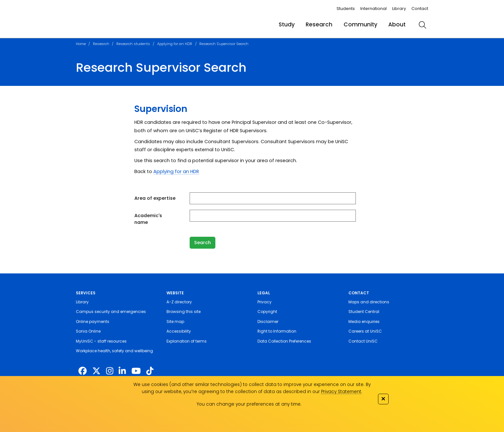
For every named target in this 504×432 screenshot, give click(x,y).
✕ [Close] (383, 399)
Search (203, 243)
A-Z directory (179, 302)
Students (346, 9)
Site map (175, 322)
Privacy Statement (341, 392)
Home (81, 44)
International (373, 9)
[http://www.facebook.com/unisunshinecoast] (83, 371)
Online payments (93, 322)
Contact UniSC (363, 341)
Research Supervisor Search (224, 44)
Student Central (364, 312)
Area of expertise (155, 198)
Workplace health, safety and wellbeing (114, 351)
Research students (133, 44)
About (397, 24)
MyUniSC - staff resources (101, 341)
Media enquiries (364, 322)
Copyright (267, 312)
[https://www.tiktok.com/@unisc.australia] (150, 371)
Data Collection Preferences (284, 341)
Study (287, 24)
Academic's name (148, 219)
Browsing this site (184, 312)
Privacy (265, 302)
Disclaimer (268, 322)
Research (319, 24)
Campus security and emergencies (111, 312)
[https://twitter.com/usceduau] (96, 371)
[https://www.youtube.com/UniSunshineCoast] (136, 371)
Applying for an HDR (175, 44)
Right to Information (277, 331)
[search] (422, 25)
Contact (420, 9)
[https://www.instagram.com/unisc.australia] (110, 371)
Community (360, 24)
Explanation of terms (187, 341)
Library (399, 9)
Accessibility (179, 331)
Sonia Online (88, 331)
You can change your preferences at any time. (249, 404)
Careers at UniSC (365, 331)
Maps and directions (369, 302)
